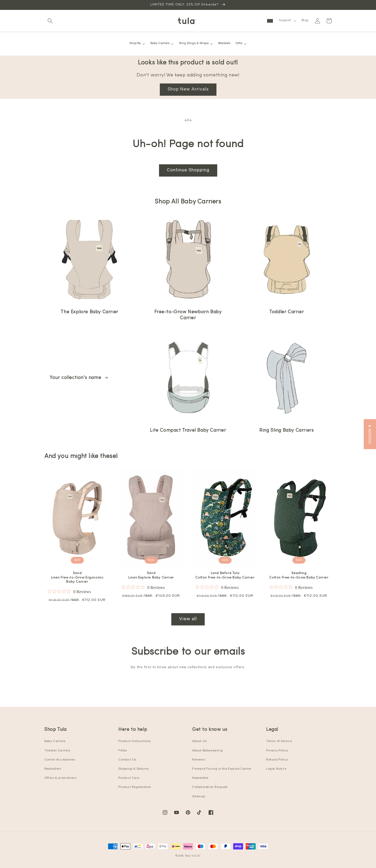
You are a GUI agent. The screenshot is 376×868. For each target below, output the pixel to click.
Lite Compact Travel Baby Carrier (188, 430)
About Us (199, 742)
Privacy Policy (277, 751)
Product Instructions (134, 742)
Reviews (198, 760)
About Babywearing (207, 751)
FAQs (122, 751)
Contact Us (127, 760)
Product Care (129, 778)
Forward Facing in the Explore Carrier (222, 769)
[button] (50, 21)
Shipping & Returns (134, 769)
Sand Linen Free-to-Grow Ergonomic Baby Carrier (77, 578)
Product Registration (135, 787)
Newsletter (200, 778)
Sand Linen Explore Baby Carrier (151, 575)
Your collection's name (79, 378)
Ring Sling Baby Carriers (286, 430)
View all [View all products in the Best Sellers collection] (188, 619)
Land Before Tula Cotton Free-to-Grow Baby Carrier (225, 575)
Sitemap (199, 797)
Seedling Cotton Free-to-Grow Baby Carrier (299, 575)
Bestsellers (53, 769)
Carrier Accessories (60, 760)
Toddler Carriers (57, 751)
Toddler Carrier (286, 312)
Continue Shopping (188, 171)
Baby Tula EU (193, 856)
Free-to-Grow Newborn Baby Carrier (188, 315)
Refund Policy (277, 760)
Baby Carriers (55, 742)
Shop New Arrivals (188, 90)
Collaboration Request (210, 787)
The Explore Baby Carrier (89, 312)
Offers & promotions (60, 778)
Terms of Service (279, 742)
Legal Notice (276, 769)
